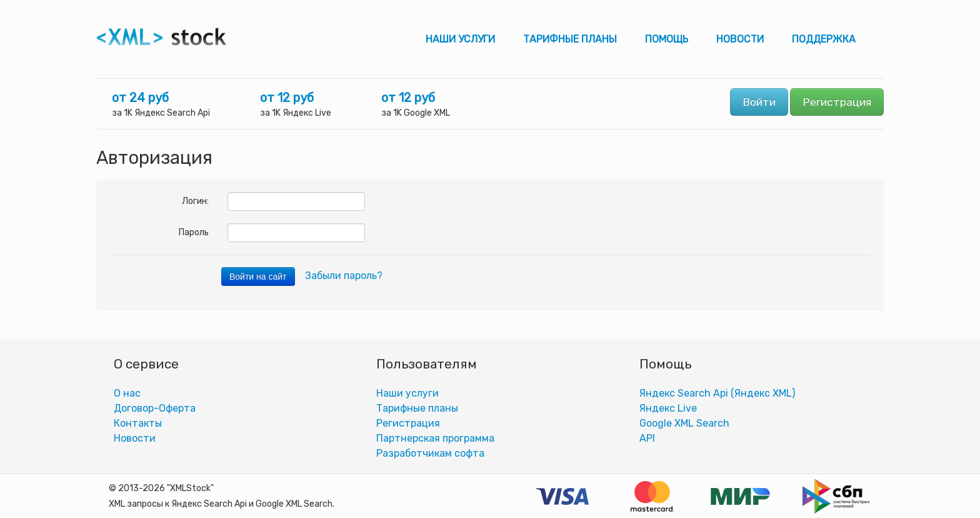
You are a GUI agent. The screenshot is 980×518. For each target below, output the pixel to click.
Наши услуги (460, 39)
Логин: (195, 201)
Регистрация (837, 102)
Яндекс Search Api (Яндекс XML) (717, 393)
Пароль (194, 232)
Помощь (667, 39)
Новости (740, 39)
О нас (127, 393)
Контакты (138, 423)
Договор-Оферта (155, 408)
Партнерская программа (435, 438)
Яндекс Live (668, 408)
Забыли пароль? (344, 276)
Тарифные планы (570, 39)
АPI (647, 438)
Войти (759, 102)
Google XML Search (684, 423)
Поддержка (824, 39)
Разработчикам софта (430, 453)
